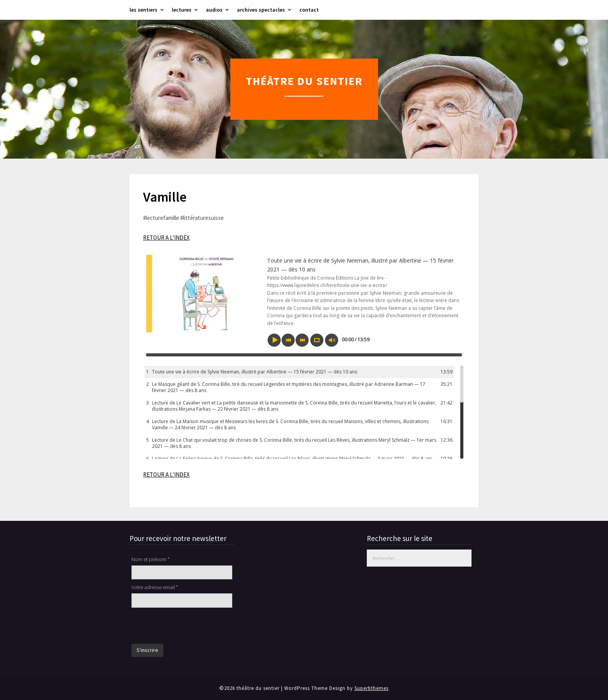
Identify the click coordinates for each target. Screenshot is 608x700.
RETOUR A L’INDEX (166, 238)
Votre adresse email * (155, 587)
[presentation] (190, 627)
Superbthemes (371, 688)
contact (309, 10)
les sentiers (143, 10)
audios (214, 10)
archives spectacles (261, 10)
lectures (182, 10)
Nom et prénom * (150, 559)
